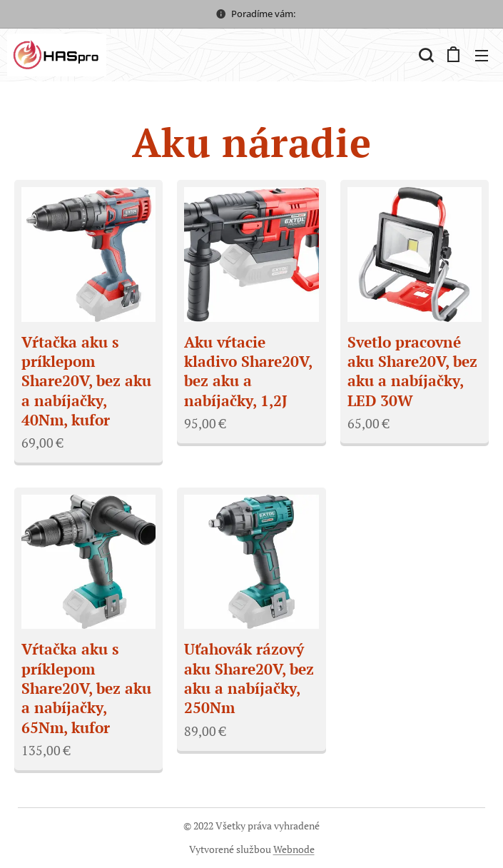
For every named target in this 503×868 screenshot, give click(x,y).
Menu (482, 56)
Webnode (294, 849)
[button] (425, 55)
